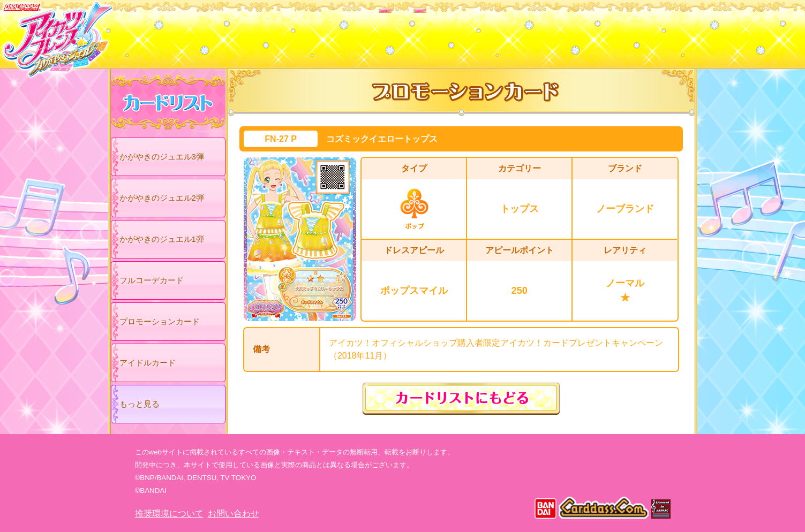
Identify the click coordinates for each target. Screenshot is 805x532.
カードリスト (334, 32)
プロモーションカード (160, 321)
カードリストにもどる (461, 399)
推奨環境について (169, 514)
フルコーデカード (152, 280)
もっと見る (140, 404)
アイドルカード (148, 363)
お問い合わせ (234, 514)
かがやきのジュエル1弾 (162, 239)
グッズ (471, 32)
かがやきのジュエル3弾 (162, 157)
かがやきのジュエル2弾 (162, 198)
